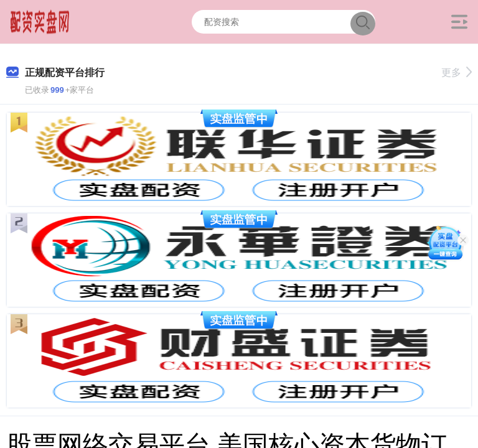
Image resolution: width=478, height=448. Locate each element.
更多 (457, 72)
